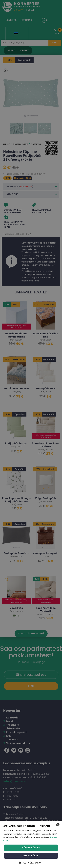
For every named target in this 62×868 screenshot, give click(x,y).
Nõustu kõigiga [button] (31, 848)
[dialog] (31, 434)
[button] (31, 863)
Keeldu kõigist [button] (31, 856)
